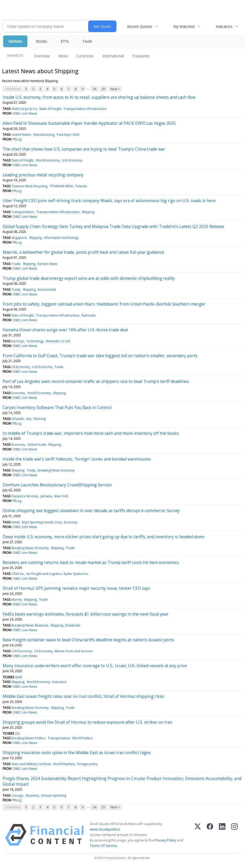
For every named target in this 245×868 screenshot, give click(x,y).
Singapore (19, 238)
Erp (29, 419)
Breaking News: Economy (56, 470)
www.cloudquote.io (105, 829)
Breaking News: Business (30, 625)
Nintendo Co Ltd (58, 341)
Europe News (47, 264)
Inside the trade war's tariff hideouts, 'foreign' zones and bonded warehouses (77, 459)
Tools (87, 41)
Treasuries (141, 56)
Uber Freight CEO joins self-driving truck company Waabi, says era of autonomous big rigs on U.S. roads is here (109, 201)
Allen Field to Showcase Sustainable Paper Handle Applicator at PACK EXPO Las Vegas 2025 (89, 123)
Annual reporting (53, 795)
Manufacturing (44, 135)
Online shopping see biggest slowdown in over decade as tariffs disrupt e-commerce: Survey (91, 511)
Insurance (59, 682)
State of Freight (50, 109)
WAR (19, 677)
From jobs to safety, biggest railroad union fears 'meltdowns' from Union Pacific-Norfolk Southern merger (104, 304)
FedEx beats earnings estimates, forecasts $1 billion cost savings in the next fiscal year (85, 614)
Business (32, 795)
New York (61, 496)
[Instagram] (234, 835)
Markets (15, 41)
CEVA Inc (18, 574)
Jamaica (46, 496)
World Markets (64, 764)
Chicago (17, 795)
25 (103, 89)
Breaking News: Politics (28, 738)
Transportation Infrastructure (85, 109)
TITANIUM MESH (61, 186)
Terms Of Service (103, 846)
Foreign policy (87, 764)
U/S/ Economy (72, 160)
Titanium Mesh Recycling (29, 186)
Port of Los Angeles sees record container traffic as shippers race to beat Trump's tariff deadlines (96, 381)
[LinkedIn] (222, 835)
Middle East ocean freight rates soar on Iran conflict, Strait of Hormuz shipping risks (83, 696)
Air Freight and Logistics (44, 574)
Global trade (37, 445)
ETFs (65, 41)
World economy (48, 160)
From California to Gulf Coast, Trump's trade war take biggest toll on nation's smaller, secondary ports (100, 356)
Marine (17, 600)
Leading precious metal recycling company (43, 175)
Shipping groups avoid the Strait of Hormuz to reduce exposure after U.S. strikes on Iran (87, 722)
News (63, 56)
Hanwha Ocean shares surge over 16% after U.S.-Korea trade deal (65, 330)
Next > (115, 89)
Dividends (73, 625)
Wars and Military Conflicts (31, 764)
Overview (42, 56)
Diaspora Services (25, 496)
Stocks (41, 41)
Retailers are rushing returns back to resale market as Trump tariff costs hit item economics (91, 562)
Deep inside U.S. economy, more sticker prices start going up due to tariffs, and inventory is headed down (104, 537)
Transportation (23, 212)
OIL (18, 733)
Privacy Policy (165, 840)
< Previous (12, 89)
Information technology (61, 238)
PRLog (17, 139)
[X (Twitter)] (198, 835)
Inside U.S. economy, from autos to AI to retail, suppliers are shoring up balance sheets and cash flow (99, 97)
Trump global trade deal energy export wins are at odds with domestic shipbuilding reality (89, 278)
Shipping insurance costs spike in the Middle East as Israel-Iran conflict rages (77, 753)
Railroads (88, 315)
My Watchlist (184, 26)
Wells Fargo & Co (24, 109)
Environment (47, 290)
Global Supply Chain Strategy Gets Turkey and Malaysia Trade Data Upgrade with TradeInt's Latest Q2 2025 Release (113, 226)
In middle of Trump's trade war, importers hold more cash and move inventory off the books (91, 433)
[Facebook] (210, 835)
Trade (16, 264)
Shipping (88, 212)
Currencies (85, 56)
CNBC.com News (25, 113)
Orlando (18, 419)
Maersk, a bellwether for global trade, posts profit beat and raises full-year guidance (83, 252)
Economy (18, 393)
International (113, 56)
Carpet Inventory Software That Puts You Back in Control (57, 407)
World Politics (82, 738)
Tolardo (81, 186)
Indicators (224, 26)
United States (21, 135)
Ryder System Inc (76, 574)
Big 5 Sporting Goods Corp (42, 522)
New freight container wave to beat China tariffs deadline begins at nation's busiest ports (88, 640)
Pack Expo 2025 (68, 135)
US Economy (21, 367)
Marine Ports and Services (74, 651)
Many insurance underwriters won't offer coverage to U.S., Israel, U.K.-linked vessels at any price (95, 666)
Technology (35, 341)
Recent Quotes (140, 26)
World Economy (39, 393)
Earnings (18, 341)
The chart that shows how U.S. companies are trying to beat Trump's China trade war (84, 149)
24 (94, 89)
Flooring (40, 419)
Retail (16, 522)
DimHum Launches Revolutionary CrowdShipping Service (57, 485)
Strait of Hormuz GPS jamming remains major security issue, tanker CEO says (76, 588)
